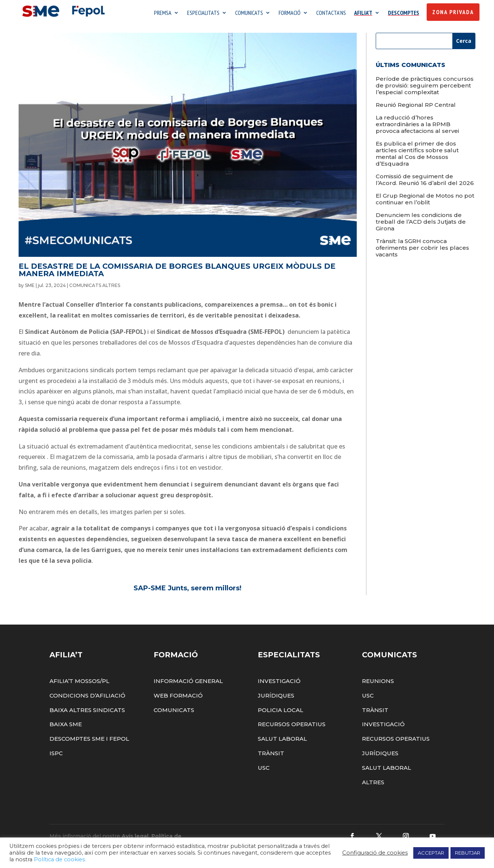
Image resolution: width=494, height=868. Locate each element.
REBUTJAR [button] (468, 853)
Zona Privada (453, 12)
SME (30, 287)
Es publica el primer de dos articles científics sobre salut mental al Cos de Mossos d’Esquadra (417, 155)
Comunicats (174, 712)
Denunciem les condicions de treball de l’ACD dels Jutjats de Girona (421, 224)
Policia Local (280, 712)
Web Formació (178, 697)
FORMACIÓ (290, 13)
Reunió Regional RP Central (416, 107)
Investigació (279, 683)
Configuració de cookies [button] (375, 853)
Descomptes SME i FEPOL (89, 741)
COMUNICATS (249, 13)
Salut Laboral (282, 741)
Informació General (188, 683)
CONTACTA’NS (331, 13)
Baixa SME (66, 726)
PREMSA (163, 13)
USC (264, 770)
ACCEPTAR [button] (431, 853)
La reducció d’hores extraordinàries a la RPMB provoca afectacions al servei (417, 126)
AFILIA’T (363, 13)
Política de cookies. (60, 859)
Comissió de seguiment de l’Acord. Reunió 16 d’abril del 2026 (425, 181)
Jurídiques (276, 697)
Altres (373, 784)
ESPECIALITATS (203, 13)
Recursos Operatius (292, 726)
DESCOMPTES (404, 13)
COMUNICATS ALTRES (95, 287)
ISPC (56, 755)
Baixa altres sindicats (87, 712)
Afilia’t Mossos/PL (79, 683)
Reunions (378, 683)
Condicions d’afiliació (87, 697)
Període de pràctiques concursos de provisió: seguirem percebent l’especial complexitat (425, 87)
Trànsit (271, 755)
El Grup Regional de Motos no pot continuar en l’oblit (425, 201)
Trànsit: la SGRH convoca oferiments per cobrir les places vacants (422, 250)
